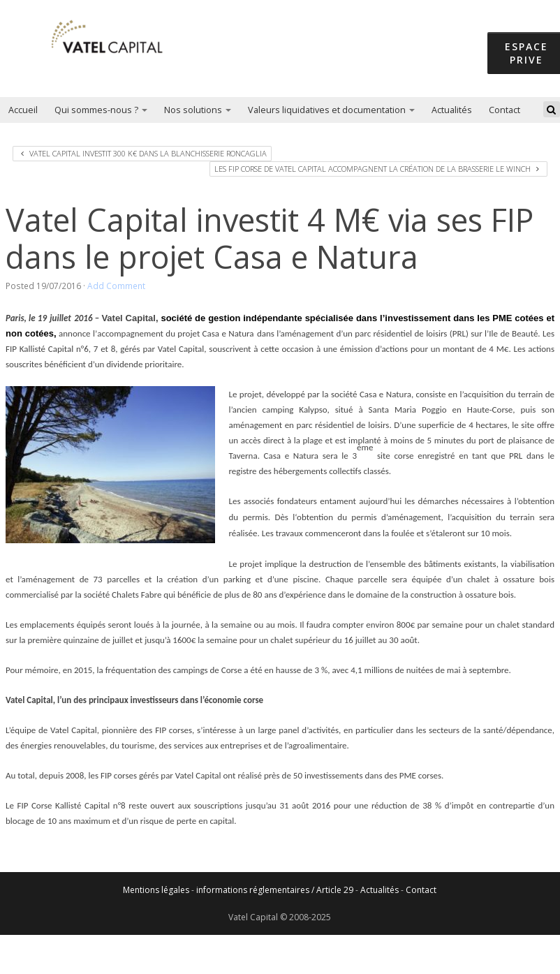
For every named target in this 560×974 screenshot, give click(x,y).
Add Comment (116, 286)
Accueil (23, 110)
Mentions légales (156, 890)
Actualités (452, 110)
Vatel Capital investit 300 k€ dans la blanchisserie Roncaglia (144, 153)
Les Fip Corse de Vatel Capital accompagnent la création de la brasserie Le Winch (377, 169)
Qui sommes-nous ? (101, 110)
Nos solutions (198, 110)
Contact (504, 110)
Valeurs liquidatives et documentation (331, 110)
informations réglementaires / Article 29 (275, 890)
